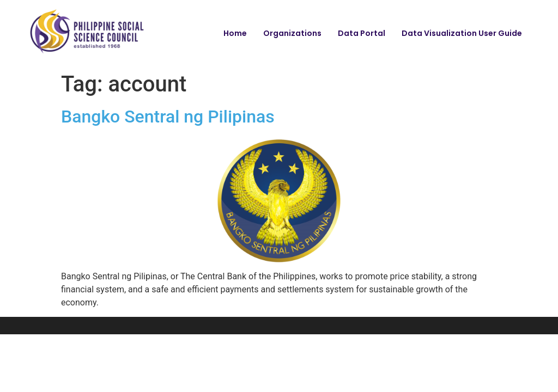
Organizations (292, 33)
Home (235, 33)
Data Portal (362, 33)
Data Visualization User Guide (462, 33)
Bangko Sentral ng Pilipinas (168, 117)
